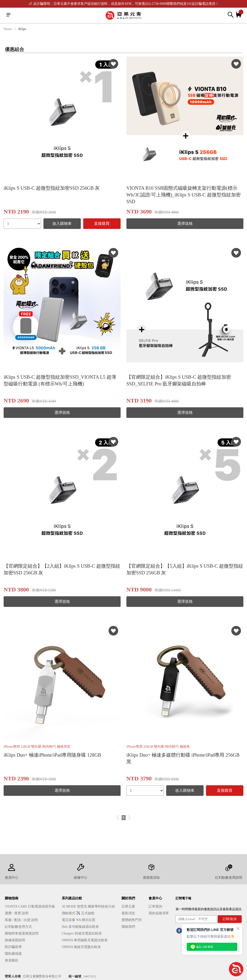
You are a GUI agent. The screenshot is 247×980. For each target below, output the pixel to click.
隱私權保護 (13, 954)
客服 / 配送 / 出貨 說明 (21, 920)
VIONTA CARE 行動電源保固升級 (30, 906)
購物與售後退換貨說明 (22, 933)
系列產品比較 (72, 898)
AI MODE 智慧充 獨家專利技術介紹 (88, 906)
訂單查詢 (155, 906)
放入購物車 (62, 224)
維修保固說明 (15, 940)
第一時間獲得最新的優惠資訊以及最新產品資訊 (209, 909)
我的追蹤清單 (159, 913)
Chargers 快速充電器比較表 (82, 933)
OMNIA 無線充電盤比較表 (81, 947)
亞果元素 (128, 906)
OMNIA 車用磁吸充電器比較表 (85, 940)
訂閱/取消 (230, 919)
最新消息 (128, 913)
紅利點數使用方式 (18, 927)
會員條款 (12, 960)
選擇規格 (185, 224)
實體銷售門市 (132, 920)
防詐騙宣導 (13, 947)
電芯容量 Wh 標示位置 (79, 920)
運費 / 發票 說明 (17, 913)
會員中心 (155, 898)
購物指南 (12, 898)
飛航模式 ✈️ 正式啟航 (78, 913)
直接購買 (102, 224)
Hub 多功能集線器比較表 (80, 927)
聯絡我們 (128, 927)
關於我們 (128, 898)
